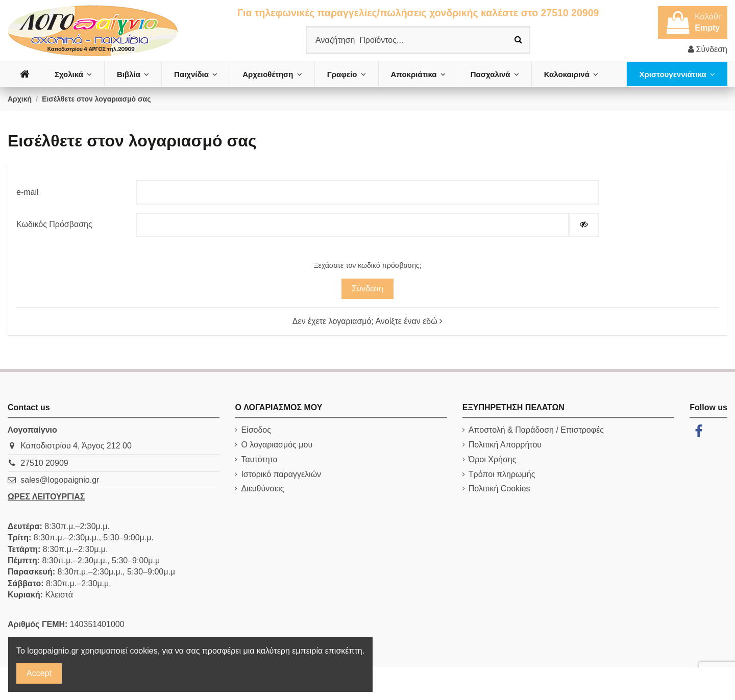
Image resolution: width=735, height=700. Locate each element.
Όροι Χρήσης (493, 459)
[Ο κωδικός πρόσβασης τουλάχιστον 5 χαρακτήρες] (352, 225)
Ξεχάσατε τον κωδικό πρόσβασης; (367, 265)
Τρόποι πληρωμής (502, 474)
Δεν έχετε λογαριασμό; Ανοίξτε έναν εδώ (367, 321)
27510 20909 (44, 463)
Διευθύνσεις (262, 489)
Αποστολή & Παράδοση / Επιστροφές (536, 430)
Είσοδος (256, 430)
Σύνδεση (367, 289)
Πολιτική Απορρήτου (505, 445)
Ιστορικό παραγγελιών (281, 474)
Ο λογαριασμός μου (277, 445)
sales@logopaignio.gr (60, 480)
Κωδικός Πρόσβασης (54, 224)
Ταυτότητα (259, 459)
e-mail (28, 192)
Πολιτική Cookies (499, 489)
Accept (39, 673)
